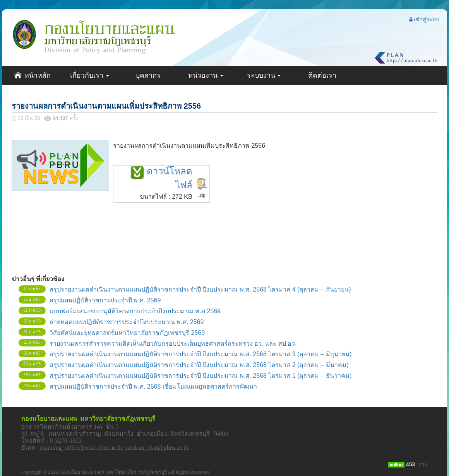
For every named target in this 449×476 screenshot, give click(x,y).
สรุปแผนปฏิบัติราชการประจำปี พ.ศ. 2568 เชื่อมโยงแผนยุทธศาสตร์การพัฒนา (153, 386)
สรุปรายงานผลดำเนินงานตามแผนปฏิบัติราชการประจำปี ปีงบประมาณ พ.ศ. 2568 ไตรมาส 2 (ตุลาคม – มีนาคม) (199, 365)
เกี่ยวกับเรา (90, 75)
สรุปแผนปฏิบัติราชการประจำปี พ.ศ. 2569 (105, 300)
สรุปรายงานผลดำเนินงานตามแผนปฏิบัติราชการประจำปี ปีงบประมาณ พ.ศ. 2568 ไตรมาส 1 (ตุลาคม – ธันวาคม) (201, 376)
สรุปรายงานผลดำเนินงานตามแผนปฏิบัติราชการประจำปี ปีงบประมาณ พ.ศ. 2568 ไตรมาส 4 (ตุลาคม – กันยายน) (200, 289)
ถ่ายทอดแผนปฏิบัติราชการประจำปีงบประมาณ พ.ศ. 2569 (127, 322)
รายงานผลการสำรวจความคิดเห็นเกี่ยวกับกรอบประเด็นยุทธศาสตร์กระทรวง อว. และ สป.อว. (173, 344)
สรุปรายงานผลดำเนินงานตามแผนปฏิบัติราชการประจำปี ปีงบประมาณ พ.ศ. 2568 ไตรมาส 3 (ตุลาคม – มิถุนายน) (201, 354)
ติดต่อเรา (322, 75)
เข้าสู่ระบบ (424, 19)
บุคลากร (148, 75)
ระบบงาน (264, 75)
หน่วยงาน (206, 75)
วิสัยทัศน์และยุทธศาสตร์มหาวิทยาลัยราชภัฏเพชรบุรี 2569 (127, 333)
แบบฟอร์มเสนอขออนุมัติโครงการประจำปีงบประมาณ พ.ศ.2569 (135, 311)
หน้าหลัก (32, 75)
